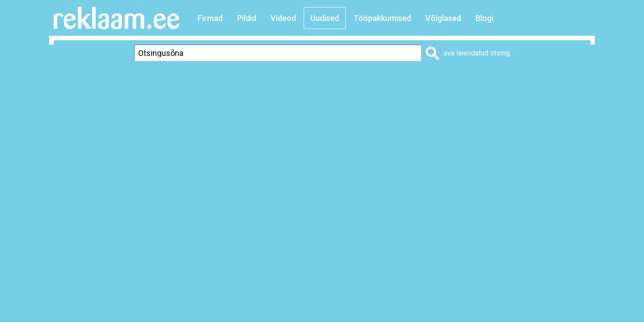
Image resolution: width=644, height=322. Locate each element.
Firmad (210, 18)
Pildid (247, 18)
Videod (283, 18)
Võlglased (443, 18)
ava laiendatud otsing (477, 53)
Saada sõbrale (566, 79)
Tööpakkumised (382, 18)
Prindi (435, 79)
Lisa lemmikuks (494, 79)
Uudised (325, 18)
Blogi (484, 18)
